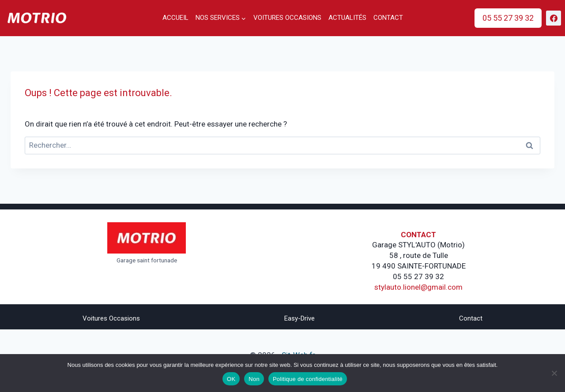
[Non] (554, 373)
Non (254, 379)
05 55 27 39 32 (508, 18)
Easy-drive (299, 318)
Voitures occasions (287, 18)
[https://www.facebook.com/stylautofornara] (554, 18)
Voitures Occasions (111, 318)
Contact (388, 18)
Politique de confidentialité (308, 379)
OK (231, 379)
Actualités (347, 18)
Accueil (175, 18)
